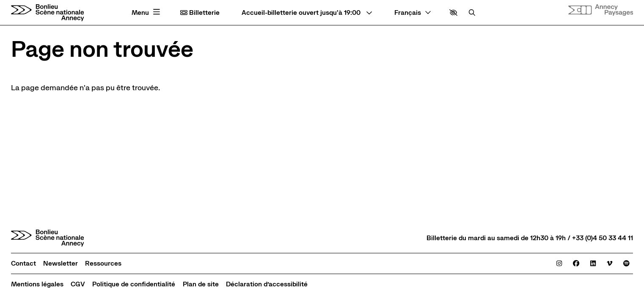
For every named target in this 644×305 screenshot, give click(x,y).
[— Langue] (413, 12)
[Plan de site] (201, 284)
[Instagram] (559, 263)
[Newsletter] (61, 263)
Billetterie (200, 12)
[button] (453, 12)
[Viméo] (610, 263)
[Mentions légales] (37, 284)
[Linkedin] (593, 263)
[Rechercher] (472, 12)
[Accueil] (48, 13)
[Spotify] (626, 263)
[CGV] (78, 284)
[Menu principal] (147, 12)
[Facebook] (576, 263)
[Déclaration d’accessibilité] (267, 284)
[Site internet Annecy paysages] (601, 10)
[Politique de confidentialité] (134, 284)
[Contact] (23, 263)
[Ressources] (103, 263)
